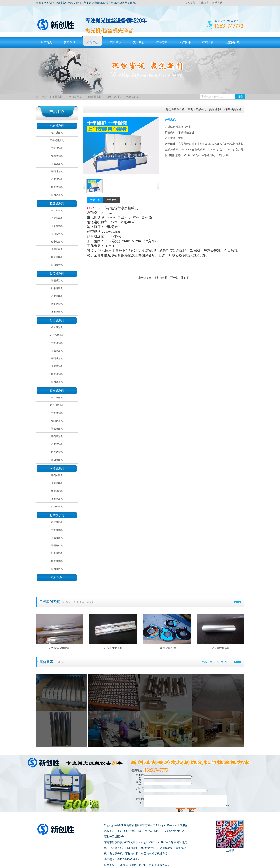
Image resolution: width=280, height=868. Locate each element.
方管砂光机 (57, 343)
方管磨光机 (57, 413)
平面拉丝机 (75, 97)
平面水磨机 (57, 475)
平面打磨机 (57, 546)
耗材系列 (57, 578)
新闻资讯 (69, 42)
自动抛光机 (57, 195)
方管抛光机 (57, 148)
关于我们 (139, 42)
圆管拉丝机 (57, 257)
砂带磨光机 (57, 444)
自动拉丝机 (57, 265)
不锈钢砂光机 (57, 335)
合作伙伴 (185, 42)
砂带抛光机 (57, 179)
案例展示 (116, 42)
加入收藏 (190, 3)
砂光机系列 (57, 320)
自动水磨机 (57, 506)
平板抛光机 (132, 97)
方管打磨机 (57, 530)
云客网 (121, 865)
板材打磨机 (57, 522)
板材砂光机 (57, 327)
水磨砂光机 (57, 366)
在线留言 (204, 3)
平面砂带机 (57, 281)
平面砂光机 (57, 358)
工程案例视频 (231, 42)
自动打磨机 (57, 569)
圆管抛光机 (94, 97)
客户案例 (222, 662)
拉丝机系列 (57, 203)
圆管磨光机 (57, 452)
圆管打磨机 (57, 561)
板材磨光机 (57, 398)
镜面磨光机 (57, 421)
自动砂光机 (57, 382)
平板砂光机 (57, 351)
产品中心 (93, 42)
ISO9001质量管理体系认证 (155, 865)
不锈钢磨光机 (57, 405)
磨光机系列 (57, 391)
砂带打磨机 (57, 288)
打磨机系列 (57, 515)
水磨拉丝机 (57, 249)
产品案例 (207, 662)
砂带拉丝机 (57, 242)
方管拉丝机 (57, 218)
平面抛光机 (56, 97)
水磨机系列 (57, 468)
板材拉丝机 (114, 97)
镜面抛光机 (57, 156)
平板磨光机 (57, 429)
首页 (190, 109)
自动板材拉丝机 (158, 278)
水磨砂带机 (57, 312)
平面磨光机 (57, 436)
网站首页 (46, 42)
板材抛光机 (57, 133)
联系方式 (217, 3)
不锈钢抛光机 (57, 140)
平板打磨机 (57, 538)
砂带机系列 (57, 274)
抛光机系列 (57, 126)
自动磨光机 (57, 460)
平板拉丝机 (57, 226)
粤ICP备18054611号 (129, 859)
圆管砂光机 (57, 374)
